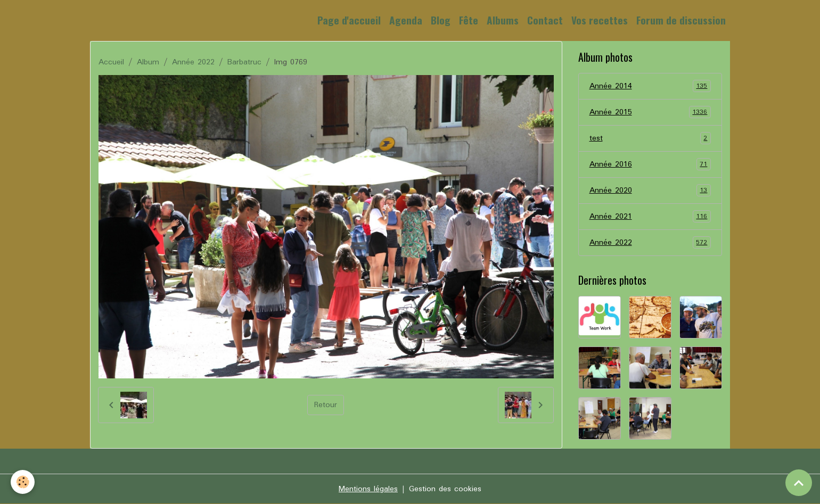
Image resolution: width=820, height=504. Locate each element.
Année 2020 (650, 191)
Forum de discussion (681, 20)
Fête (469, 20)
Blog (441, 20)
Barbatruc (244, 62)
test (650, 138)
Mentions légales (368, 489)
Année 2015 (650, 112)
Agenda (406, 20)
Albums (503, 20)
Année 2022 (193, 62)
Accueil (111, 62)
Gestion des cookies (445, 489)
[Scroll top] (799, 483)
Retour (326, 405)
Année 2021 (650, 217)
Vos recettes (600, 20)
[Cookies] (23, 482)
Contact (545, 20)
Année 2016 (650, 164)
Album (148, 62)
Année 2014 (650, 86)
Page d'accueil (349, 20)
